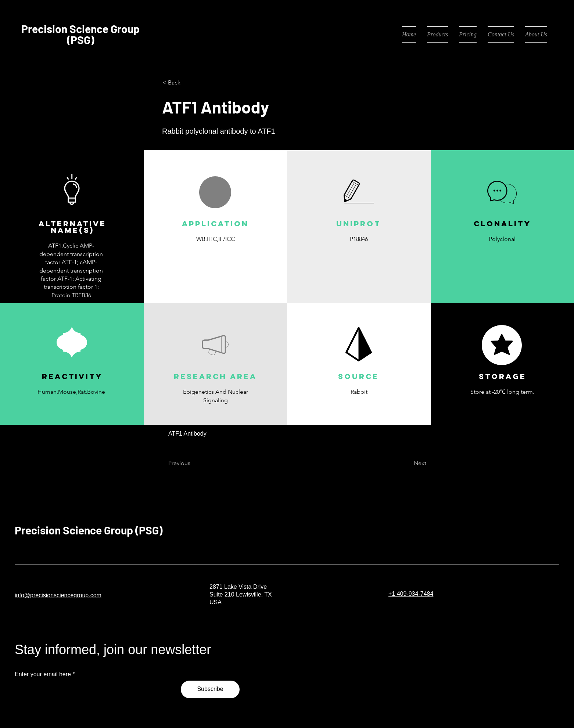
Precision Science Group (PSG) (89, 530)
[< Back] (187, 83)
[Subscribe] (210, 689)
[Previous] (193, 463)
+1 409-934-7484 (411, 594)
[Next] (408, 463)
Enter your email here (43, 674)
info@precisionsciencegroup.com (58, 595)
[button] (215, 256)
